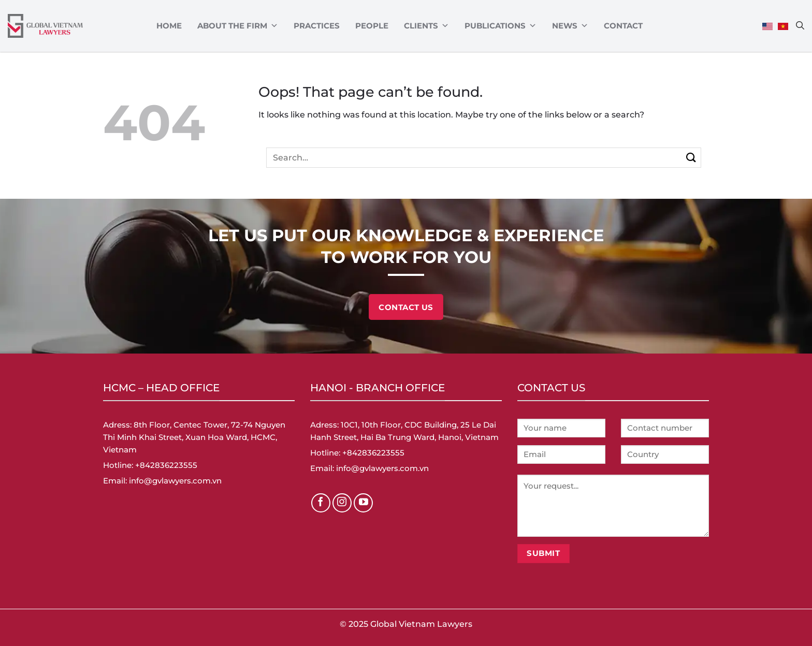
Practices (317, 26)
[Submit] (691, 158)
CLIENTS (426, 26)
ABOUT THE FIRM (238, 26)
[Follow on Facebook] (321, 503)
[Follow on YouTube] (364, 503)
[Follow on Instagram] (342, 503)
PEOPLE (372, 26)
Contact (623, 26)
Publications (501, 26)
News (570, 26)
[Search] (800, 25)
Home (169, 26)
